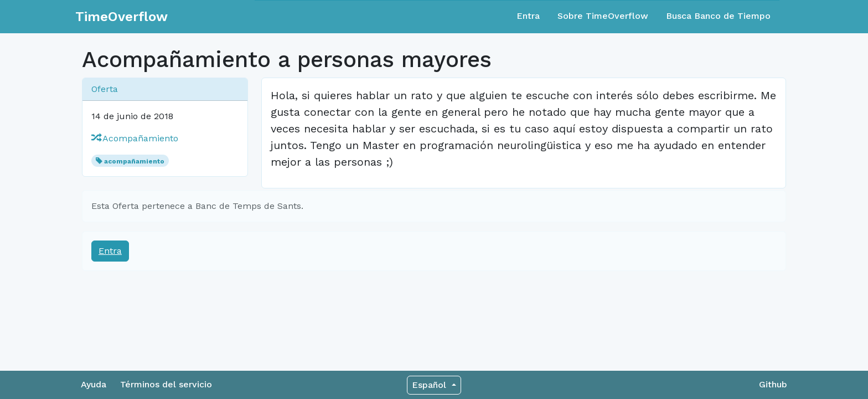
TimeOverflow (122, 17)
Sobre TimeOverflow (603, 16)
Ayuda (94, 384)
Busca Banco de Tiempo (718, 16)
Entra (528, 16)
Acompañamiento (135, 138)
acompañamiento (134, 161)
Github (773, 384)
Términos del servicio (166, 384)
